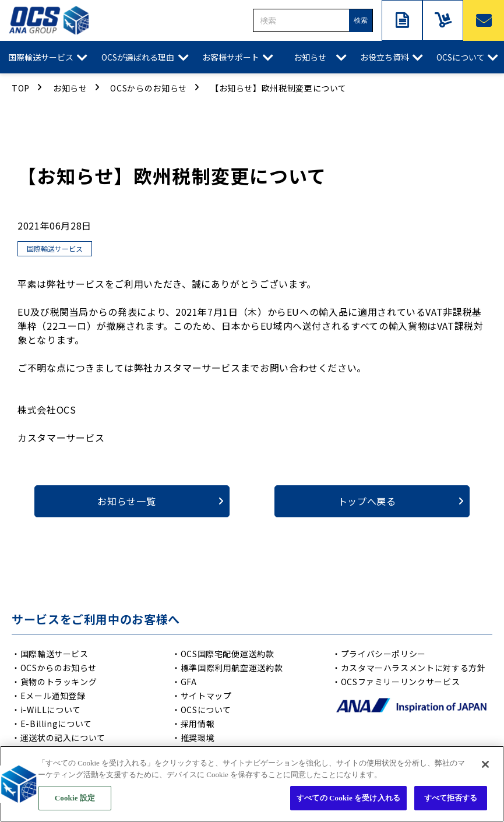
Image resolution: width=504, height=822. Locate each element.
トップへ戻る (367, 501)
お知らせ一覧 (126, 501)
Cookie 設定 (75, 800)
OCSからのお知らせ (148, 88)
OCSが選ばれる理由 (138, 57)
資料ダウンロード (402, 20)
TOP (21, 88)
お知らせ (310, 57)
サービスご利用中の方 (443, 20)
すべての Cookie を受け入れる (348, 800)
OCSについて (461, 57)
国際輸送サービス (41, 57)
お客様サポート (231, 57)
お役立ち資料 (385, 57)
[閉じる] (485, 766)
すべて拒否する (451, 800)
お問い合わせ (484, 20)
